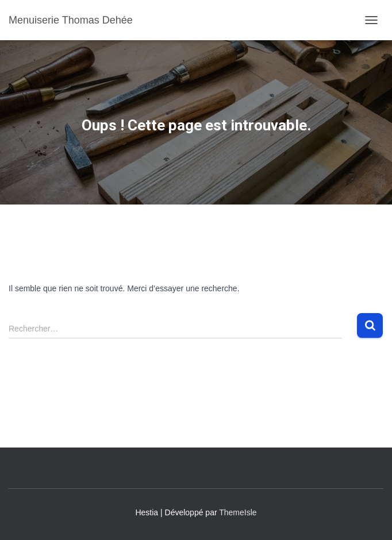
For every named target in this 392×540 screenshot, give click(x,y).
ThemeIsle (238, 512)
